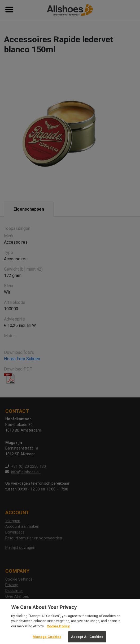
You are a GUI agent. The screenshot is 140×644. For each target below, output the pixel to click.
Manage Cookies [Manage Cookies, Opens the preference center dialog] (47, 639)
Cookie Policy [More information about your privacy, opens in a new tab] (58, 628)
